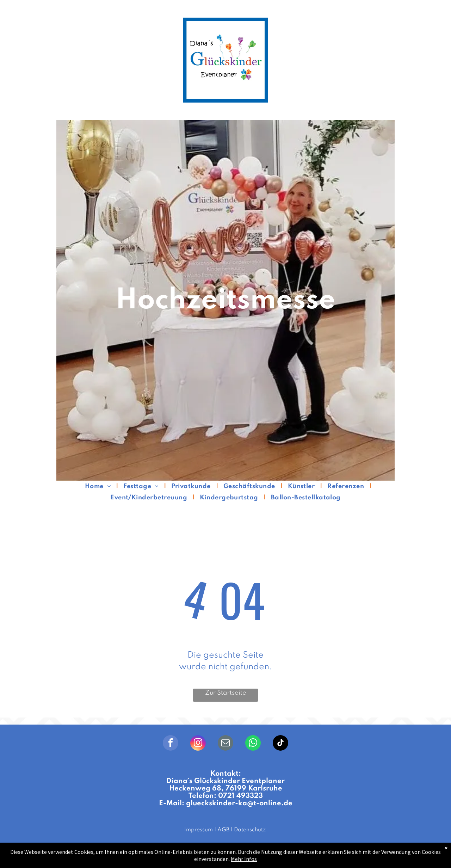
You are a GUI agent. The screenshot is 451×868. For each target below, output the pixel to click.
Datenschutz (250, 830)
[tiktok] (280, 744)
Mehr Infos (244, 859)
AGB (223, 830)
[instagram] (198, 744)
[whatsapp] (253, 744)
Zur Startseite (226, 693)
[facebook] (171, 744)
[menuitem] (99, 487)
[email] (225, 744)
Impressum (199, 830)
